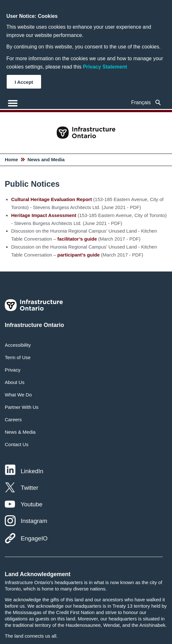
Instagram (34, 521)
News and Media (46, 159)
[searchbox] (158, 102)
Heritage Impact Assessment (44, 215)
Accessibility (18, 345)
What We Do (18, 395)
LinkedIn (32, 471)
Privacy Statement (105, 67)
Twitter (29, 488)
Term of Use (18, 357)
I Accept (24, 82)
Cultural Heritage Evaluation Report (51, 199)
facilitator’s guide (77, 239)
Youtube (32, 504)
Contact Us (17, 444)
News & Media (20, 432)
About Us (15, 382)
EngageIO (34, 538)
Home (11, 159)
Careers (13, 420)
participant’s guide (79, 255)
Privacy (13, 370)
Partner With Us (22, 407)
